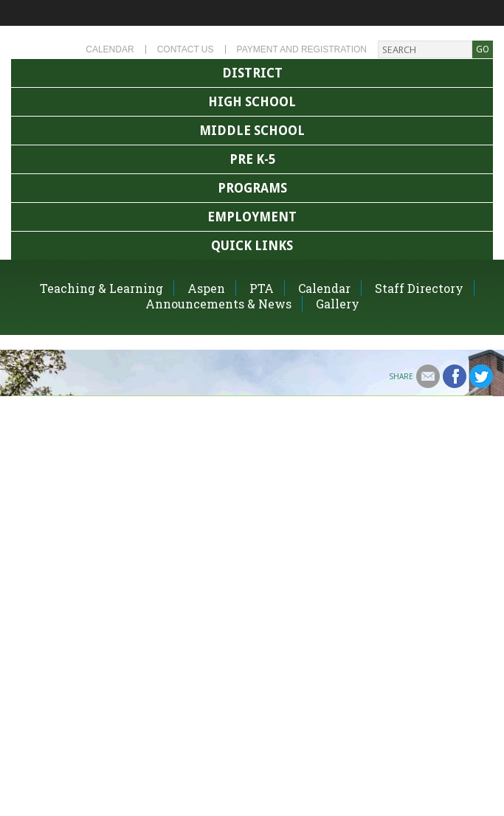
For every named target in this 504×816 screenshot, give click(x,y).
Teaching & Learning (101, 288)
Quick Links (252, 246)
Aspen (206, 288)
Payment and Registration (302, 49)
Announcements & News (218, 304)
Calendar (110, 49)
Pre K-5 (252, 159)
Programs (252, 188)
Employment (252, 217)
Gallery (338, 304)
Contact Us (186, 49)
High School (252, 102)
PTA (262, 288)
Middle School (252, 131)
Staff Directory (419, 288)
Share (401, 376)
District (252, 73)
